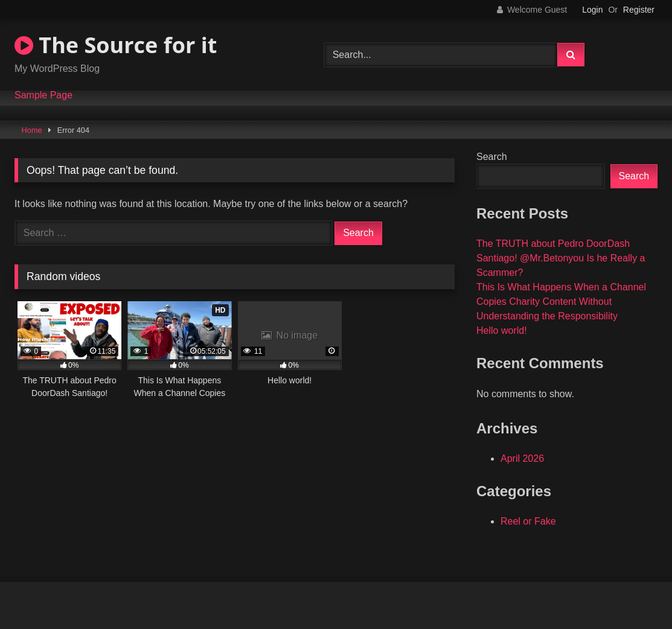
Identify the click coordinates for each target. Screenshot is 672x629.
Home (32, 130)
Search (492, 157)
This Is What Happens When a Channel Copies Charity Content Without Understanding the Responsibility (561, 302)
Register (639, 10)
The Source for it (116, 45)
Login (592, 10)
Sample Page (43, 95)
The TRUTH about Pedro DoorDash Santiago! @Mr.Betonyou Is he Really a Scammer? (561, 258)
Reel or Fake (528, 521)
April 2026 (522, 458)
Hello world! (502, 330)
